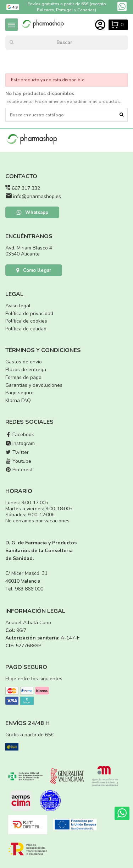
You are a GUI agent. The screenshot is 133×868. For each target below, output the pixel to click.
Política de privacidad (29, 314)
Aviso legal (18, 306)
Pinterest (19, 470)
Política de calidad (26, 329)
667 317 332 (26, 188)
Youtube (18, 461)
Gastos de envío (24, 362)
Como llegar (34, 270)
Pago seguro (20, 393)
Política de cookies (26, 321)
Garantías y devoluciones (34, 385)
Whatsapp (32, 213)
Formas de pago (23, 377)
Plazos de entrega (26, 370)
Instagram (20, 443)
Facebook (20, 435)
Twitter (17, 452)
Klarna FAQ (18, 400)
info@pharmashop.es (37, 196)
